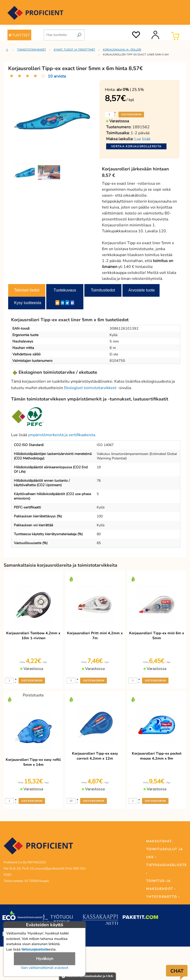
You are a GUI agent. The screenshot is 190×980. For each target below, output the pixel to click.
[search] (79, 33)
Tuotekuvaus (65, 290)
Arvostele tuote (142, 290)
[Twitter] (67, 303)
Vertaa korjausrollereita (136, 146)
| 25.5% (130, 90)
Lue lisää (142, 139)
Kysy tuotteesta (28, 303)
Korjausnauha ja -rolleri (122, 50)
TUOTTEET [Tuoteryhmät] (19, 35)
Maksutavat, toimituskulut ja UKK (87, 976)
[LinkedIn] (62, 303)
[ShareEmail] (57, 303)
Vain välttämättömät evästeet (45, 968)
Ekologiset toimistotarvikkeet (90, 388)
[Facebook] (72, 303)
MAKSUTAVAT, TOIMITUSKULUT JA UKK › (165, 849)
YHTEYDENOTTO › (163, 897)
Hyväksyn (45, 959)
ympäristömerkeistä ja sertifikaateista (61, 435)
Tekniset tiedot (27, 290)
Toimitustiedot (103, 290)
